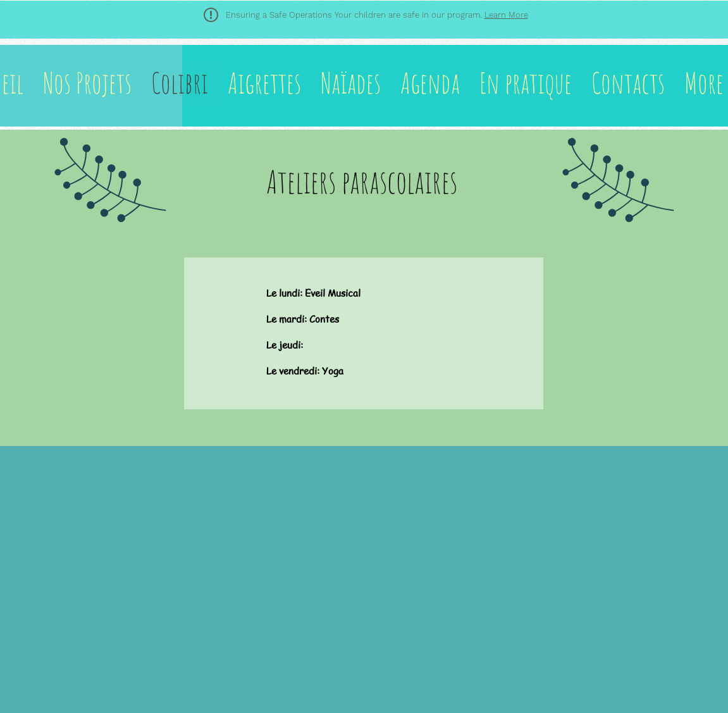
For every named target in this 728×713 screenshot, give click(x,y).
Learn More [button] (506, 15)
